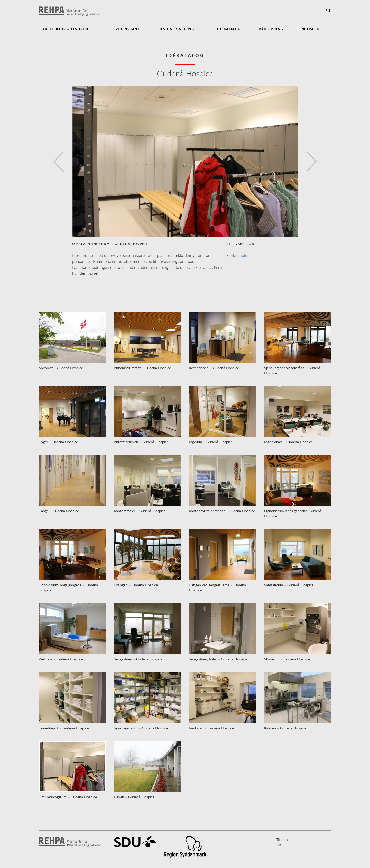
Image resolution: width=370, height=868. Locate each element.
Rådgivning (271, 29)
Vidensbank (128, 29)
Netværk (311, 29)
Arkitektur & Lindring (66, 29)
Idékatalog (229, 29)
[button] (57, 162)
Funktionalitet (239, 255)
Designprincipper (177, 29)
